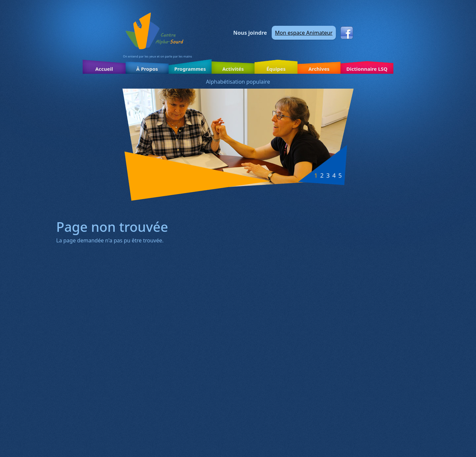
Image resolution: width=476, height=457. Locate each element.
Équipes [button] (276, 69)
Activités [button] (233, 69)
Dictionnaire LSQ (367, 69)
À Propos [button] (147, 69)
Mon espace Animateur (304, 33)
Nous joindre (250, 33)
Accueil (104, 69)
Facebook (347, 33)
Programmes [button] (190, 69)
